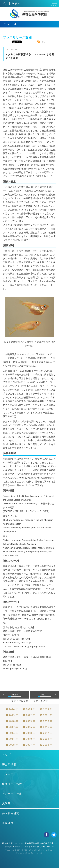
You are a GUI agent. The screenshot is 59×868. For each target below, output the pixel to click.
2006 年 (48, 745)
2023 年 (14, 715)
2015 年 (48, 727)
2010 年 (31, 739)
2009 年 (48, 739)
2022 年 (31, 715)
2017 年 (14, 727)
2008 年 (14, 745)
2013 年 (31, 733)
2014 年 (14, 733)
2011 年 (14, 739)
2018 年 (48, 721)
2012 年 (48, 733)
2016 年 (31, 727)
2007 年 (31, 745)
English (16, 3)
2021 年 (48, 715)
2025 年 (31, 709)
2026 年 (14, 709)
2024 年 (48, 709)
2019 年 (31, 721)
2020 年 (14, 721)
